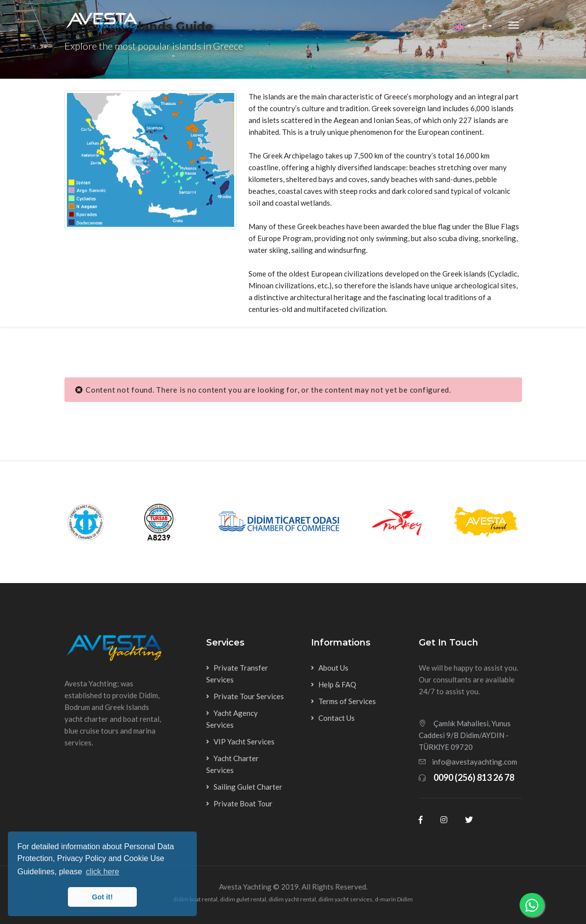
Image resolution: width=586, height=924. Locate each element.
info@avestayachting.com (475, 762)
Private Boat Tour (243, 803)
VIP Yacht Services (244, 741)
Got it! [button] (102, 897)
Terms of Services (347, 701)
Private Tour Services (249, 696)
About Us (333, 668)
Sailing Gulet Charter (248, 787)
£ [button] (484, 26)
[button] (463, 26)
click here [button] (102, 872)
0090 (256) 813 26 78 (474, 777)
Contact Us (337, 718)
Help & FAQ (337, 684)
